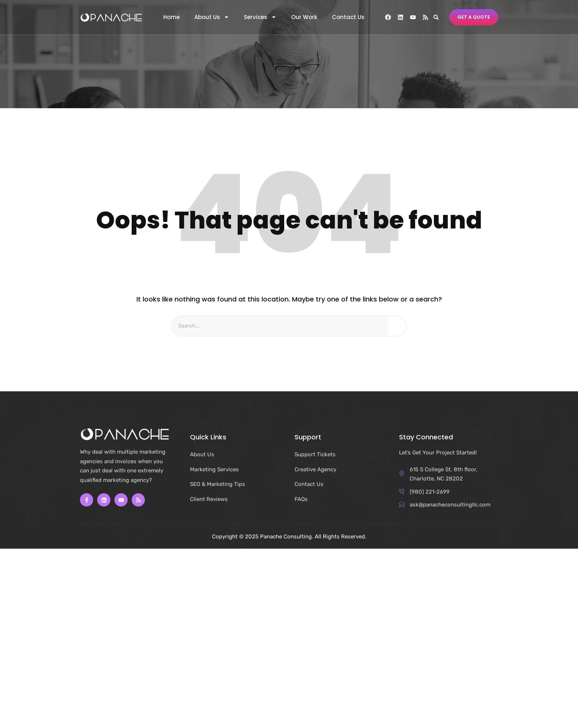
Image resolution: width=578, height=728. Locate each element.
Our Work (304, 17)
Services (260, 17)
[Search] (397, 326)
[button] (436, 17)
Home (171, 17)
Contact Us (348, 17)
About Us (212, 17)
